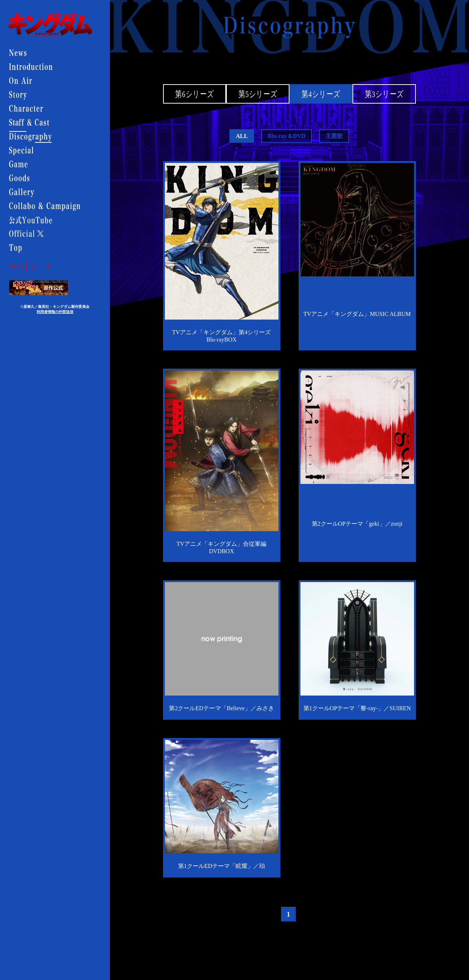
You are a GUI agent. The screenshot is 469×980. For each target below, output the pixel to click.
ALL (242, 136)
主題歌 (334, 136)
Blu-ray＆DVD (286, 136)
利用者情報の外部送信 (55, 312)
